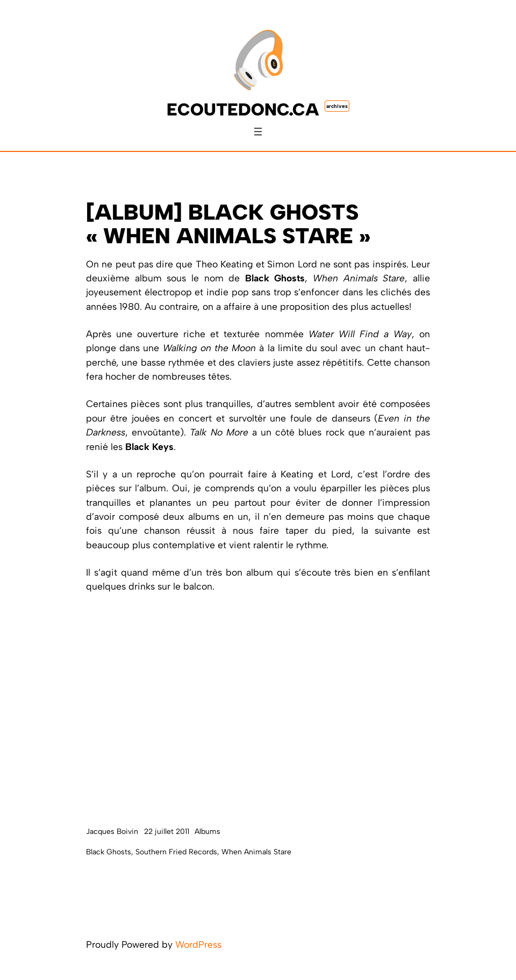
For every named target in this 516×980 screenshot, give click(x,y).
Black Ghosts (109, 852)
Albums (207, 832)
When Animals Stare (256, 852)
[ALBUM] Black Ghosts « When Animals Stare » (228, 224)
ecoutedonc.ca (243, 110)
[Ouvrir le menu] (258, 132)
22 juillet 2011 (167, 832)
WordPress (198, 944)
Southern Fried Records (176, 852)
